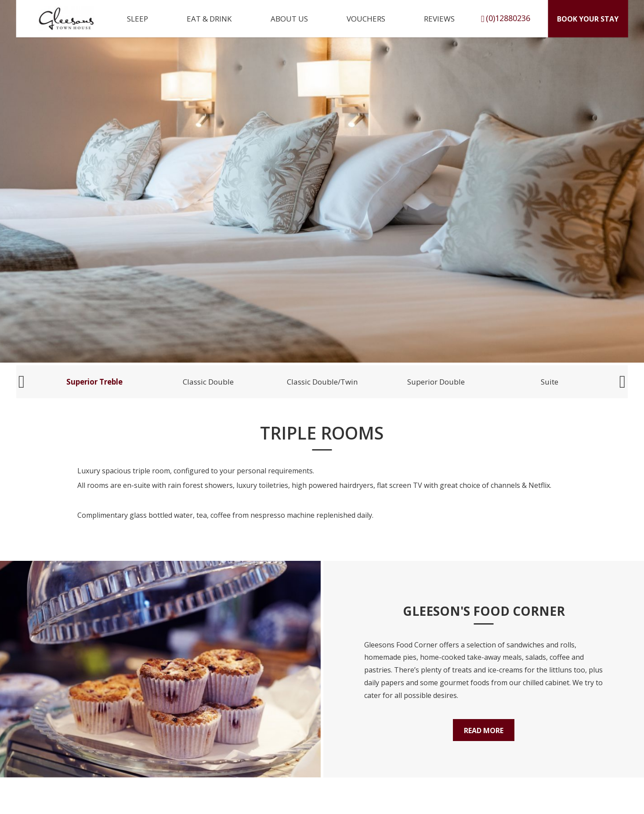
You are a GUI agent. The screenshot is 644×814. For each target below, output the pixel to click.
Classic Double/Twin (322, 382)
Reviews (439, 19)
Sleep (137, 19)
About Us (289, 19)
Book (588, 19)
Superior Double (436, 382)
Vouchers (366, 19)
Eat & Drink (209, 19)
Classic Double (208, 382)
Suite (550, 382)
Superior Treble (94, 382)
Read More (484, 730)
